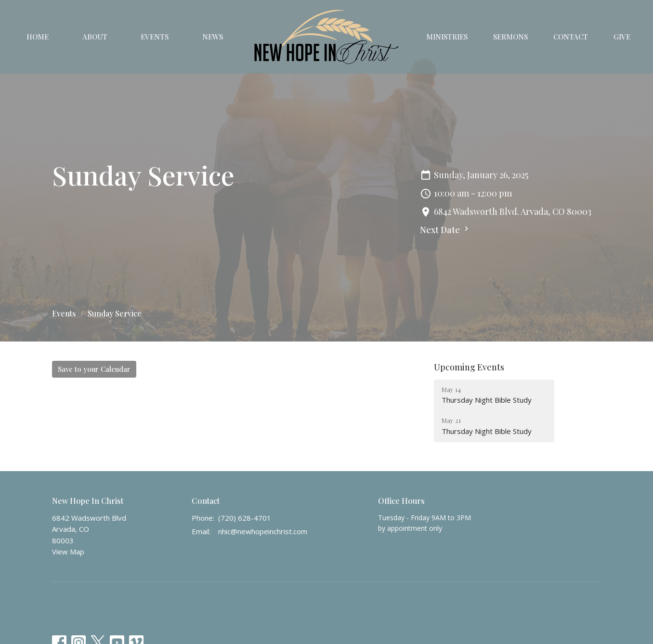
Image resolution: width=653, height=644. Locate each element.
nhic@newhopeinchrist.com (263, 531)
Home (38, 37)
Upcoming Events (469, 367)
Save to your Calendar (94, 369)
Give (622, 37)
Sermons (510, 37)
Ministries (447, 37)
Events (155, 37)
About (95, 37)
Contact (571, 37)
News (213, 37)
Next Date (445, 230)
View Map (68, 552)
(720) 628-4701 (245, 518)
